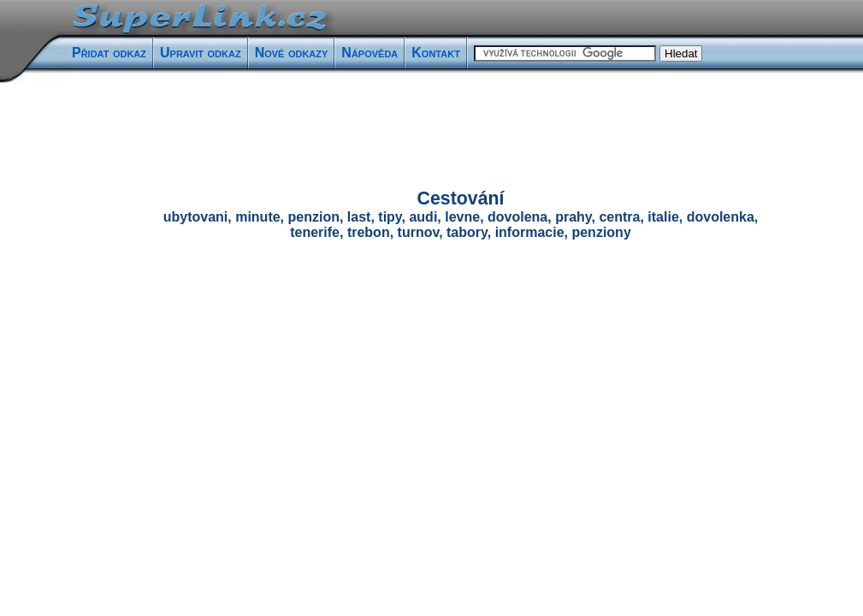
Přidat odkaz (109, 53)
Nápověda (369, 53)
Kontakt (436, 53)
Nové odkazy (292, 53)
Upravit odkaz (201, 53)
